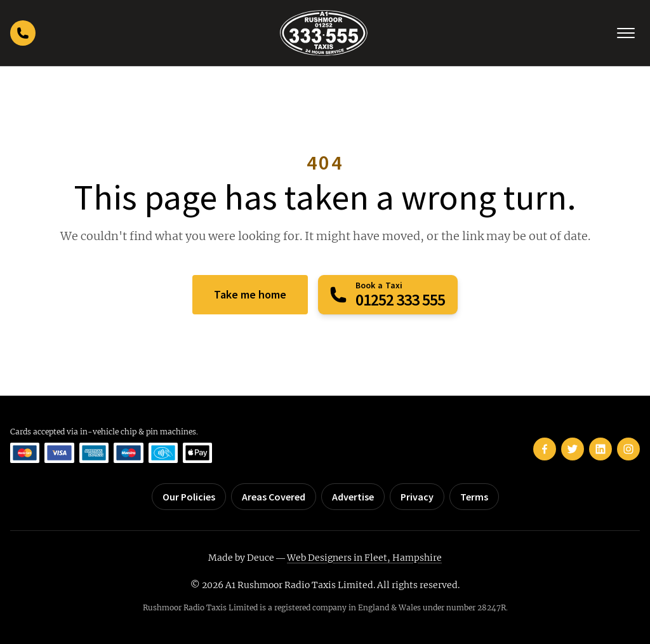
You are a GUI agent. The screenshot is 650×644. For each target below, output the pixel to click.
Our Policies (189, 497)
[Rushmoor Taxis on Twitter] (573, 449)
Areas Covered (274, 497)
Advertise (353, 497)
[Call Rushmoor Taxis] (23, 33)
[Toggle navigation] (626, 33)
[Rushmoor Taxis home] (323, 33)
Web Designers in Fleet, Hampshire (364, 558)
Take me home (250, 294)
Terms (474, 497)
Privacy (417, 497)
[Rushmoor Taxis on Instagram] (628, 449)
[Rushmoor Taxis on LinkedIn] (600, 449)
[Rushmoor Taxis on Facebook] (545, 449)
